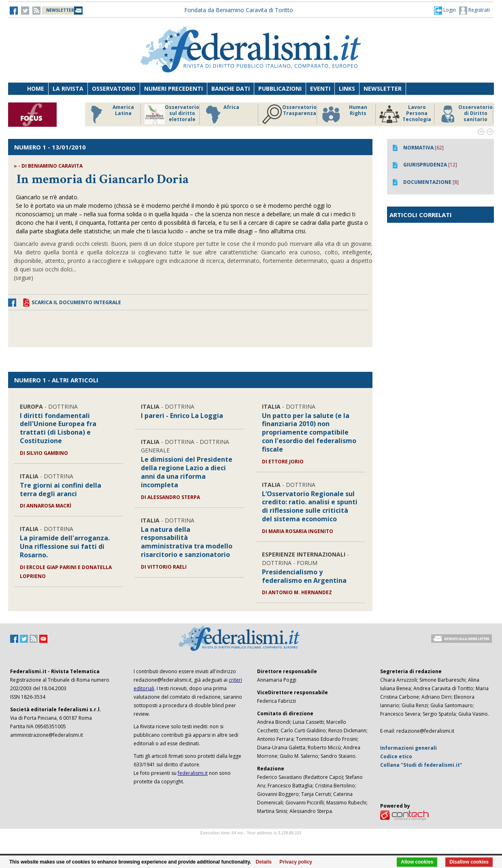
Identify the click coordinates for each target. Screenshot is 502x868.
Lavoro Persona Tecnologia (405, 114)
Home (36, 89)
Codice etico (396, 756)
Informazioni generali (408, 748)
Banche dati (231, 89)
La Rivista (68, 89)
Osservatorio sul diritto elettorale (172, 114)
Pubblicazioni (280, 89)
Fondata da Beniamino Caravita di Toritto (239, 10)
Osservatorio (114, 89)
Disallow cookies (469, 862)
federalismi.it (193, 773)
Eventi (320, 89)
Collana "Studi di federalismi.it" (421, 765)
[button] (445, 10)
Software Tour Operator (251, 842)
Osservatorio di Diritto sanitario (465, 114)
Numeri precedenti (173, 89)
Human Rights (344, 114)
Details (264, 862)
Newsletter (383, 89)
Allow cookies (417, 862)
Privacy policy (296, 862)
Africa (221, 114)
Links (347, 89)
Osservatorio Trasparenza (289, 114)
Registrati (474, 11)
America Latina (110, 114)
